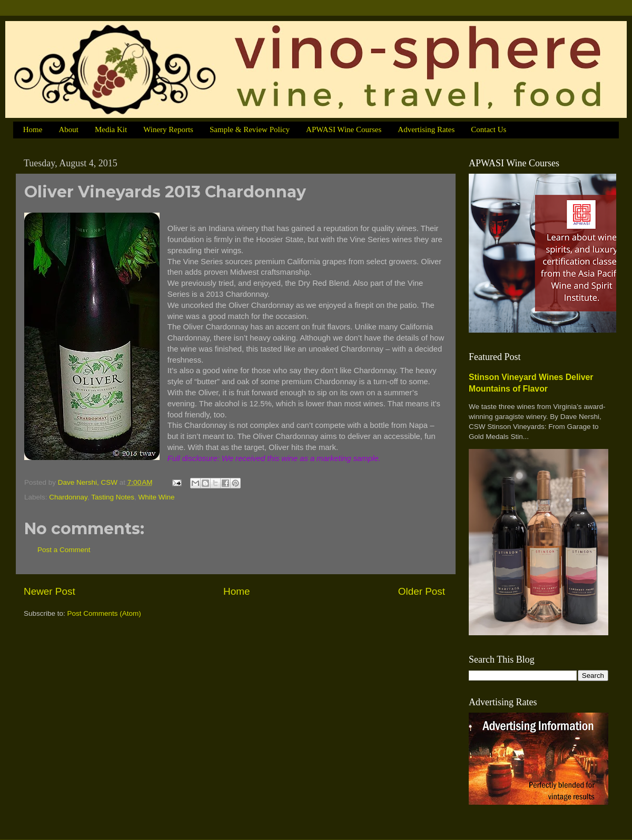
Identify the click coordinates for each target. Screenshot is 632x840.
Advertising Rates (426, 129)
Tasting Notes (113, 497)
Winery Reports (168, 129)
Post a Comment (64, 550)
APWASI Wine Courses (344, 129)
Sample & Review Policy (250, 129)
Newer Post (50, 591)
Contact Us (488, 129)
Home (33, 129)
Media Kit (111, 129)
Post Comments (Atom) (104, 613)
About (68, 129)
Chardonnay (68, 497)
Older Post (422, 591)
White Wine (156, 497)
